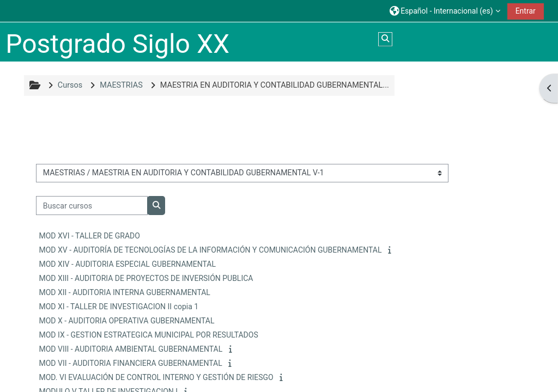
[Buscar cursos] (92, 206)
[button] (445, 11)
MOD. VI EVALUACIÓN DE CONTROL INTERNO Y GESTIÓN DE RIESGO (156, 377)
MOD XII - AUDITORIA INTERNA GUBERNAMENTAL (124, 292)
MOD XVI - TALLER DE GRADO (89, 236)
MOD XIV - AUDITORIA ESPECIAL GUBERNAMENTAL (127, 264)
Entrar (526, 11)
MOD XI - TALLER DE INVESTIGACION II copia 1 (119, 307)
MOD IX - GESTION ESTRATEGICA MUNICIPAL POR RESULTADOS (148, 335)
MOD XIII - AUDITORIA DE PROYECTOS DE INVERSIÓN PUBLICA (146, 278)
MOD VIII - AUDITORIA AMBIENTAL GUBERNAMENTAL (131, 349)
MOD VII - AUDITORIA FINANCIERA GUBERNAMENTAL (130, 363)
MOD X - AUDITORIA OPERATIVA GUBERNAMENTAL (126, 321)
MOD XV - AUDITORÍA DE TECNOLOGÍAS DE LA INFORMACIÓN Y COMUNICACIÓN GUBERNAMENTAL (210, 250)
